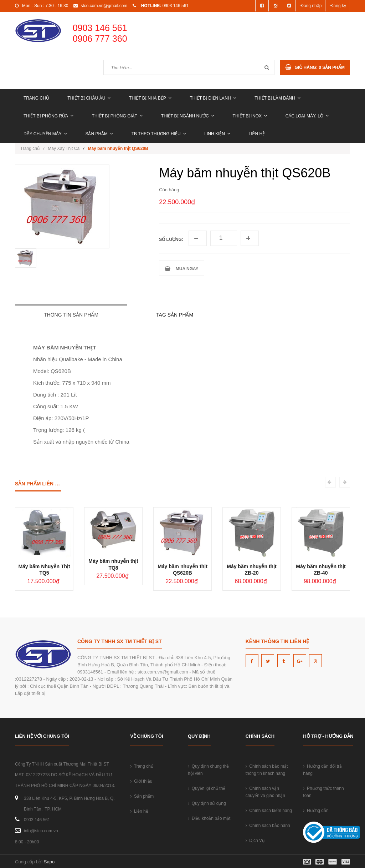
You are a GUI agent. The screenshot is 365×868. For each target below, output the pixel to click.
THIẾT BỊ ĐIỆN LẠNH (213, 98)
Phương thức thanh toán (323, 792)
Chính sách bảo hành (268, 826)
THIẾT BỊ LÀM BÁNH (277, 98)
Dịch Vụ (255, 841)
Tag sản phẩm (175, 315)
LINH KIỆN (217, 134)
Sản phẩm (99, 134)
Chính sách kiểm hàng (269, 811)
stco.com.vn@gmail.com (104, 6)
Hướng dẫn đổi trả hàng (322, 770)
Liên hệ (257, 134)
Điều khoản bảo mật (209, 818)
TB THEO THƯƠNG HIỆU (159, 134)
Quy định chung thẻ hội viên (208, 770)
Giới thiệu (141, 781)
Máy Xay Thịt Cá (64, 148)
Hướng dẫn (316, 811)
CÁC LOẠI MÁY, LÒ (307, 116)
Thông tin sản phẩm (71, 315)
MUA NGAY (181, 269)
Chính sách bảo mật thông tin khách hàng (267, 770)
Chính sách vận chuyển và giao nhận (265, 792)
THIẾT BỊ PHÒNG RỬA (48, 116)
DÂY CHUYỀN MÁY (45, 134)
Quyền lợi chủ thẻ (207, 788)
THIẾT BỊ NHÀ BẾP (150, 98)
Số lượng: (171, 239)
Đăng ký (338, 6)
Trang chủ (36, 98)
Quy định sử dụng (207, 803)
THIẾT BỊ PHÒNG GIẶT (117, 116)
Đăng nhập (311, 6)
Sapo (49, 862)
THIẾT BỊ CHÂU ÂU (89, 98)
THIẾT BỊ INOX (250, 116)
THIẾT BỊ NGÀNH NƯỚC (188, 116)
